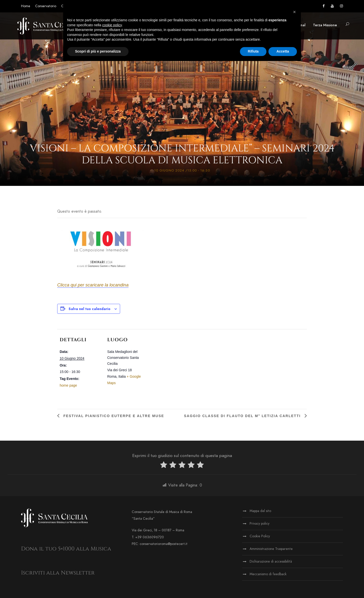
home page (68, 385)
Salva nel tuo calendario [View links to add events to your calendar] (90, 309)
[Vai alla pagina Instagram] (341, 6)
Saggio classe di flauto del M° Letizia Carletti (243, 416)
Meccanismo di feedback (268, 574)
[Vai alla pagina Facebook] (324, 6)
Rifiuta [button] (253, 51)
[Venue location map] (181, 363)
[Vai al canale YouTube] (332, 6)
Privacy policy (260, 524)
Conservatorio (46, 6)
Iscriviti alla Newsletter (58, 573)
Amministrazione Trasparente (271, 549)
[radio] (164, 466)
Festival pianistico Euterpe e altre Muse (113, 416)
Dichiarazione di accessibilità (271, 561)
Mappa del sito (260, 511)
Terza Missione (325, 25)
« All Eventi (182, 137)
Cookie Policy (260, 536)
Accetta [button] (283, 51)
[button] (347, 24)
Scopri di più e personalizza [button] (98, 51)
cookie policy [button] (112, 25)
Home (26, 6)
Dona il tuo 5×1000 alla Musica (66, 549)
